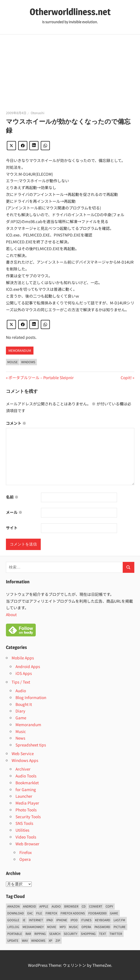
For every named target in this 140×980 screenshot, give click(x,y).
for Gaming (26, 789)
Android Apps (28, 666)
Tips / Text (21, 682)
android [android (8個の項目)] (29, 906)
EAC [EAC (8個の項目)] (30, 913)
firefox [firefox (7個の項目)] (51, 913)
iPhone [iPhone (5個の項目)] (62, 920)
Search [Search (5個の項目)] (55, 934)
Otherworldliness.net (70, 12)
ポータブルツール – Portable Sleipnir (41, 377)
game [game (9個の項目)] (114, 913)
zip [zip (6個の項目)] (58, 940)
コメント (16, 423)
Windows (28, 362)
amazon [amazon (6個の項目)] (13, 906)
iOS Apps (24, 673)
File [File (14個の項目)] (39, 913)
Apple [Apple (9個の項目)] (44, 906)
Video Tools (26, 837)
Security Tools (28, 817)
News (20, 738)
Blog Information (31, 697)
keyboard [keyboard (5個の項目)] (103, 920)
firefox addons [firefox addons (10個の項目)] (73, 913)
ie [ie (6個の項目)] (24, 920)
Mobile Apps (23, 658)
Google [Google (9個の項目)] (13, 920)
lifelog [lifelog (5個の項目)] (13, 927)
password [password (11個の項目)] (102, 927)
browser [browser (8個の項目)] (71, 906)
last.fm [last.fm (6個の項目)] (119, 920)
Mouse (13, 362)
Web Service (23, 753)
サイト (12, 528)
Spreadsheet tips (31, 745)
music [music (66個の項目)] (74, 927)
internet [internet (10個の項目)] (36, 920)
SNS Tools (24, 823)
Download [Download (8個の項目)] (16, 913)
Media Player (27, 803)
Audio (21, 691)
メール (14, 512)
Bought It (24, 704)
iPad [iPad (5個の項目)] (50, 920)
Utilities (22, 830)
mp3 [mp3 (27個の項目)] (63, 927)
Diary (20, 711)
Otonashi (38, 113)
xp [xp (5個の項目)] (50, 940)
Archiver (23, 769)
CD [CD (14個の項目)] (84, 906)
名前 (12, 497)
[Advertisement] (70, 69)
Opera (25, 859)
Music (21, 731)
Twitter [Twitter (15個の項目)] (116, 934)
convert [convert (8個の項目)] (96, 906)
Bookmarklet (27, 783)
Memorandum (20, 350)
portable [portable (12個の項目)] (15, 934)
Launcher (24, 796)
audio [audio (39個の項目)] (56, 906)
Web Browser (27, 844)
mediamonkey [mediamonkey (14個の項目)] (33, 927)
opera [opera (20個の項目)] (86, 927)
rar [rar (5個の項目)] (28, 934)
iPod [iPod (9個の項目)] (74, 920)
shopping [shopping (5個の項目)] (88, 934)
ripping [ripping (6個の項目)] (40, 934)
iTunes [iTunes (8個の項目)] (86, 920)
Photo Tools (26, 810)
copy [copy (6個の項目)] (109, 906)
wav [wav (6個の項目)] (25, 940)
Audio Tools (26, 776)
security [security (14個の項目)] (71, 934)
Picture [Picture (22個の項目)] (120, 927)
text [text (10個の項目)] (103, 934)
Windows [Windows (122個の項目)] (38, 940)
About (11, 614)
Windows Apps (25, 760)
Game (21, 718)
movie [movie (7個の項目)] (52, 927)
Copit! (126, 377)
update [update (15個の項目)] (13, 940)
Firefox (25, 852)
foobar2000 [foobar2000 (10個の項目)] (97, 913)
